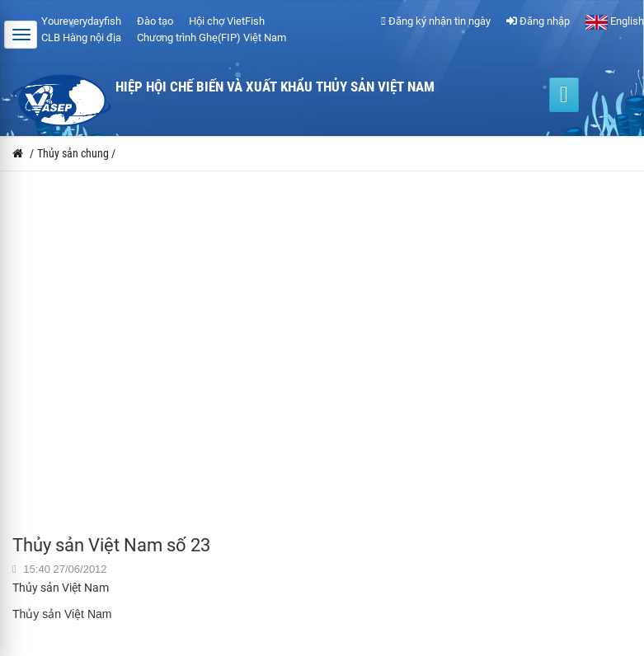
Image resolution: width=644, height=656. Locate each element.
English (615, 21)
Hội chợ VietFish (227, 21)
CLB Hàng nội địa (81, 37)
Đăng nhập (538, 21)
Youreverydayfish (81, 21)
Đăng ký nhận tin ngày (436, 21)
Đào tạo (155, 21)
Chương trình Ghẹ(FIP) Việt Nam (212, 37)
